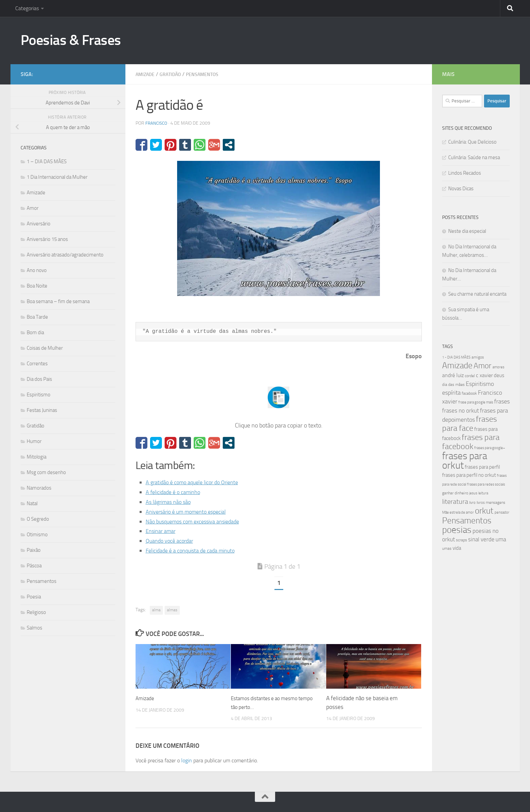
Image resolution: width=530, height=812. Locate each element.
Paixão (34, 550)
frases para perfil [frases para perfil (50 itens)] (482, 467)
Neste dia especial (467, 231)
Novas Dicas (461, 189)
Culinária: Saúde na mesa (474, 157)
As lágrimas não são (171, 502)
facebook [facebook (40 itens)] (469, 393)
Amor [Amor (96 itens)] (483, 366)
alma (156, 610)
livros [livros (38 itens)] (481, 503)
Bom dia (35, 333)
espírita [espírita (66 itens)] (451, 393)
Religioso (36, 612)
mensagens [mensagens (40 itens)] (496, 502)
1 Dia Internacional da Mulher (57, 177)
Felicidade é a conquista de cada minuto (195, 550)
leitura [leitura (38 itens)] (483, 493)
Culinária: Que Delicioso (472, 142)
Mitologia (37, 457)
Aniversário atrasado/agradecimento (65, 255)
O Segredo (38, 519)
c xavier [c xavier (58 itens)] (484, 375)
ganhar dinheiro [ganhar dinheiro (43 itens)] (455, 493)
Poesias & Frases (71, 40)
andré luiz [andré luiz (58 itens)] (453, 375)
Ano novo (37, 270)
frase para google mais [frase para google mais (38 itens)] (476, 402)
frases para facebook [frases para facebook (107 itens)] (471, 442)
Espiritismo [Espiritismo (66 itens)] (480, 384)
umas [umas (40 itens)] (447, 548)
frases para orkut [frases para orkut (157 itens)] (465, 461)
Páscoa (34, 566)
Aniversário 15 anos (47, 239)
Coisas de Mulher (45, 348)
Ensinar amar (163, 531)
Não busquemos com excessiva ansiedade (198, 521)
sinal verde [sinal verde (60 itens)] (481, 539)
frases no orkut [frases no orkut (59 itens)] (461, 411)
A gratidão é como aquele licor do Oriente (197, 482)
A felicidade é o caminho (176, 492)
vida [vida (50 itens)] (457, 548)
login (187, 760)
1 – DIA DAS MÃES (47, 162)
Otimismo (37, 535)
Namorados (39, 488)
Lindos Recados (465, 173)
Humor (34, 441)
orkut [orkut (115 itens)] (484, 511)
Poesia (34, 597)
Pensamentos (211, 74)
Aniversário (39, 224)
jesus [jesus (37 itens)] (473, 493)
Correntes (37, 364)
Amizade (147, 74)
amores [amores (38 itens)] (498, 367)
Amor (33, 208)
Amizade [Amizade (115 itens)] (457, 365)
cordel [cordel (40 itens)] (470, 376)
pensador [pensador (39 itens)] (502, 512)
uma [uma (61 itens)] (501, 539)
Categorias (27, 8)
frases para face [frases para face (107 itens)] (469, 424)
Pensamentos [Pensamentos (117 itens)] (467, 521)
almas (172, 610)
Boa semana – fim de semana (58, 301)
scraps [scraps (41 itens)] (462, 540)
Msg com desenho (46, 472)
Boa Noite (37, 286)
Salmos (34, 628)
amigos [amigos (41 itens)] (478, 357)
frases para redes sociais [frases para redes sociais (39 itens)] (486, 484)
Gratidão (175, 74)
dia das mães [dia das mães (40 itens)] (453, 385)
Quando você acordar (172, 541)
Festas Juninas (42, 410)
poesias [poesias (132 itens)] (457, 530)
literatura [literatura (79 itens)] (455, 501)
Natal (32, 503)
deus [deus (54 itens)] (499, 375)
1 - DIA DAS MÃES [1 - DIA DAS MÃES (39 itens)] (456, 357)
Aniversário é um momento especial (191, 512)
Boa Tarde (37, 317)
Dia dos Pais (39, 379)
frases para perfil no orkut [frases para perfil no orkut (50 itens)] (469, 475)
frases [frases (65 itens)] (502, 401)
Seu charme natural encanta (477, 294)
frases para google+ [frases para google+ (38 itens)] (490, 448)
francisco (157, 123)
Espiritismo (39, 395)
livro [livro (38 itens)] (472, 503)
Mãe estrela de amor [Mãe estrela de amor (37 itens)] (458, 512)
